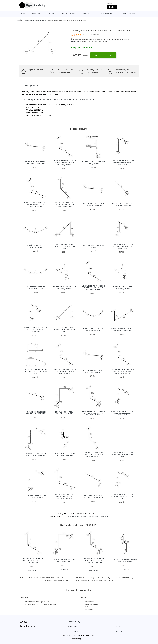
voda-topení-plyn (68, 14)
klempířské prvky (43, 20)
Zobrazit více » (102, 42)
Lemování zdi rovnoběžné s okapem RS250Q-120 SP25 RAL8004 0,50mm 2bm (93, 413)
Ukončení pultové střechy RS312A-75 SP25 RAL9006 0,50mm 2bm (122, 413)
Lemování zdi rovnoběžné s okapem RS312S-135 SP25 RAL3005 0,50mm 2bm (93, 455)
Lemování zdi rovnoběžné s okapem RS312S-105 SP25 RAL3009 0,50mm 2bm (65, 496)
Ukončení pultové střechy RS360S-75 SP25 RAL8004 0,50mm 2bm (122, 163)
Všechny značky (74, 622)
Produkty (25, 20)
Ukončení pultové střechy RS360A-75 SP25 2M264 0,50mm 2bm (122, 455)
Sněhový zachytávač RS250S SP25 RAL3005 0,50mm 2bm (65, 246)
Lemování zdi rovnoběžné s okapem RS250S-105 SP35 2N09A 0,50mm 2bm (36, 205)
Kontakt (119, 627)
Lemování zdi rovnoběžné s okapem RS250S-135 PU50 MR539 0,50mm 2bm (65, 205)
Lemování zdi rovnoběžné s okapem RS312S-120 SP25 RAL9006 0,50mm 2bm (93, 288)
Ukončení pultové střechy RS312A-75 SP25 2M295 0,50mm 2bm (122, 496)
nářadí (51, 14)
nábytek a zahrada (128, 14)
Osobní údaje (73, 631)
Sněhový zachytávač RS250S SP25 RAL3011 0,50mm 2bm (65, 330)
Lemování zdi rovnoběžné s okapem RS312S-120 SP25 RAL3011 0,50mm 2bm (65, 163)
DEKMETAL (75, 42)
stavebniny (36, 14)
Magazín (119, 631)
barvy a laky (88, 14)
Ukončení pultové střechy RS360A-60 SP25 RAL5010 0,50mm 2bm (122, 246)
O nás (118, 622)
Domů (23, 14)
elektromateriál (107, 14)
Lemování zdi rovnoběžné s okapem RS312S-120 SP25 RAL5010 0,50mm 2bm (122, 371)
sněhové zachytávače (93, 516)
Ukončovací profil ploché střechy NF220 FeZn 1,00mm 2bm (36, 371)
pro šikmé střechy (80, 516)
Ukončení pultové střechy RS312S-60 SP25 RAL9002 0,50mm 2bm (36, 330)
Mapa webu (72, 627)
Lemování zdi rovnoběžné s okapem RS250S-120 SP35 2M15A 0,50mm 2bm (65, 371)
